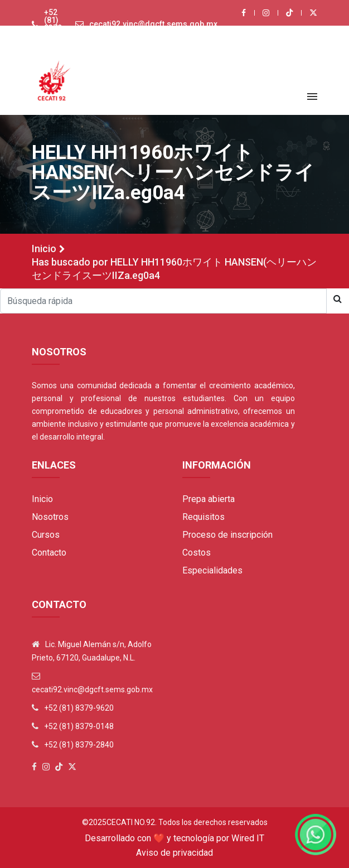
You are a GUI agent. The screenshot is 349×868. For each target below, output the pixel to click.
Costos (197, 553)
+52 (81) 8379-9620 (55, 24)
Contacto (49, 553)
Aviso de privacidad (174, 853)
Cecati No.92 (131, 822)
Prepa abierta (209, 499)
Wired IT (248, 838)
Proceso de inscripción (227, 535)
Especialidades (212, 570)
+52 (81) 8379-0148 (79, 726)
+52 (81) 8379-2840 (79, 745)
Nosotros (50, 517)
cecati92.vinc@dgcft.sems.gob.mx (153, 24)
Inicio (44, 249)
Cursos (46, 535)
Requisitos (203, 517)
